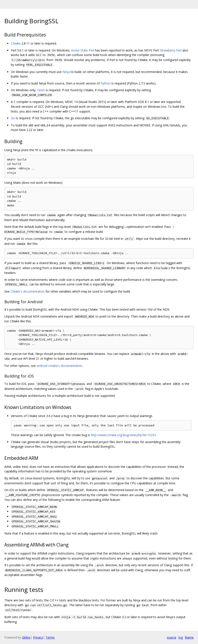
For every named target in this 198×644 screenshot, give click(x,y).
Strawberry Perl (171, 50)
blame (189, 637)
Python (106, 83)
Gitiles (26, 637)
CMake (16, 43)
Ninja (66, 72)
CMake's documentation (28, 291)
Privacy (38, 637)
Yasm (41, 90)
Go (13, 118)
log (181, 637)
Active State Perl (83, 50)
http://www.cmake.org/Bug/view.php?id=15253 (123, 435)
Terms (50, 637)
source (172, 637)
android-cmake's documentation (59, 366)
